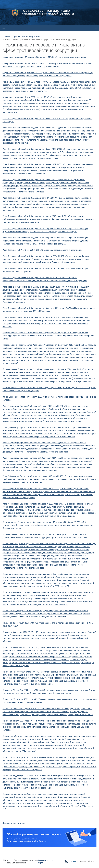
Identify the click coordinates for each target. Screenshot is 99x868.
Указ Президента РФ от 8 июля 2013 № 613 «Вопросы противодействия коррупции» (42, 250)
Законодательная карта (14, 823)
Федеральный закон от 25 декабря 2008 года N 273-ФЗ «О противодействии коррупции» (44, 57)
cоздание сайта (85, 861)
